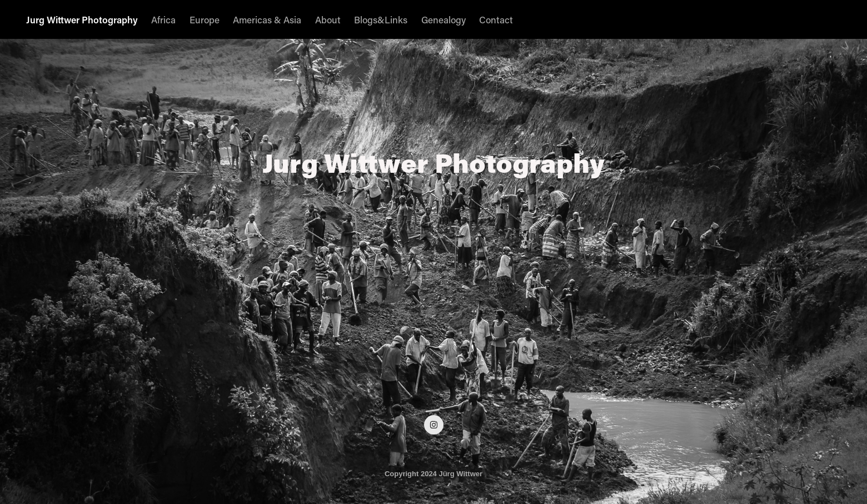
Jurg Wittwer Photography (82, 19)
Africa (163, 19)
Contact (496, 19)
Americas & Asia (267, 19)
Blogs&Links (381, 19)
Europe (205, 19)
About (328, 19)
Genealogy (444, 19)
